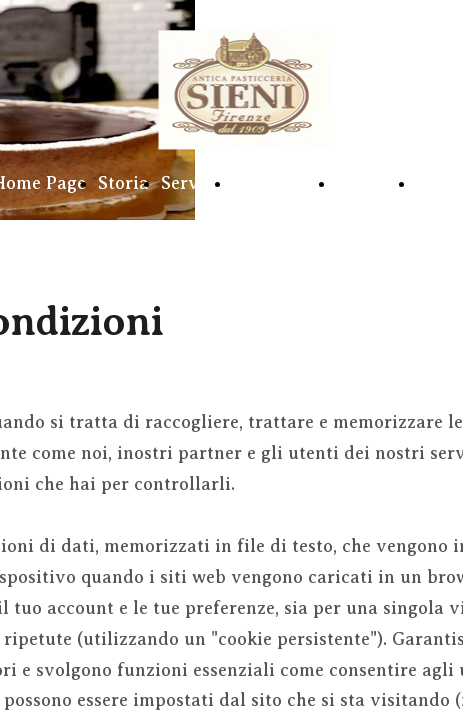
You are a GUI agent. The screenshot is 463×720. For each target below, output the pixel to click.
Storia (123, 183)
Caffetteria (278, 183)
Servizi (190, 183)
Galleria (370, 183)
